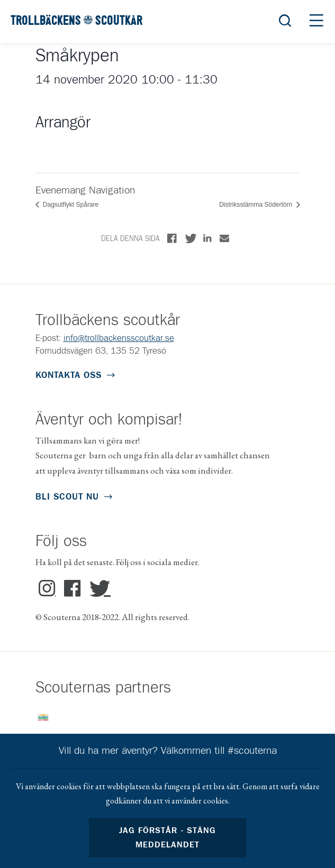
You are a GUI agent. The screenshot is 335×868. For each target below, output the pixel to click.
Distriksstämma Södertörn (256, 205)
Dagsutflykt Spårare (70, 205)
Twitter (98, 589)
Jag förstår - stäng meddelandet (167, 838)
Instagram (47, 589)
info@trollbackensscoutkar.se (119, 339)
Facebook (72, 589)
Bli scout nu (67, 497)
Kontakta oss (69, 376)
